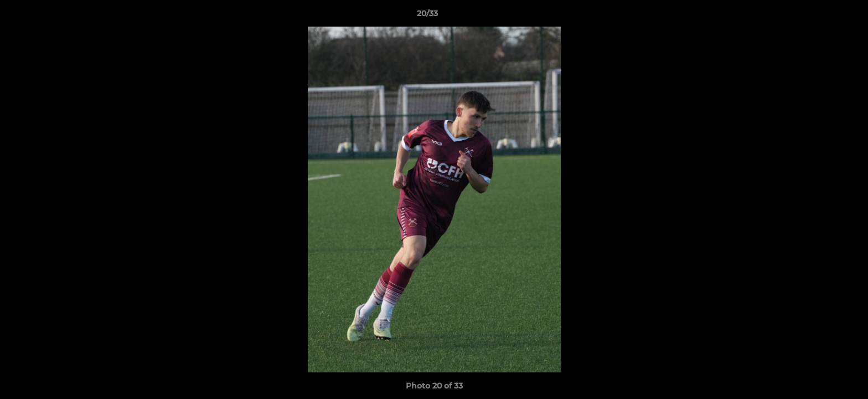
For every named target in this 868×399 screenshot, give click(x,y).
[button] (821, 16)
